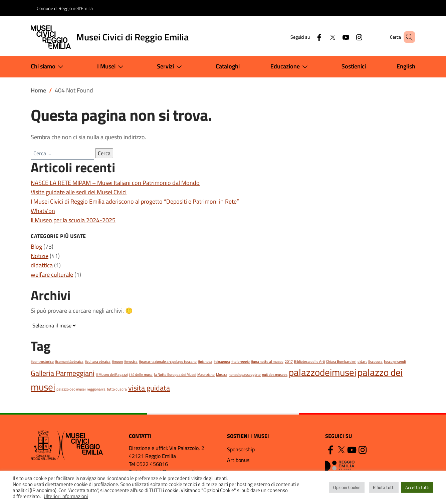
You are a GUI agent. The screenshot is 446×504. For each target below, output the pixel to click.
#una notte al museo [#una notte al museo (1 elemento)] (267, 361)
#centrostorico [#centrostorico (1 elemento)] (42, 361)
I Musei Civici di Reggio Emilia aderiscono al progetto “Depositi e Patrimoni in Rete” (135, 201)
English (406, 66)
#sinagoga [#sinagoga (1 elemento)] (222, 361)
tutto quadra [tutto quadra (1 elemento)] (117, 389)
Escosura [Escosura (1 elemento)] (375, 361)
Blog (36, 246)
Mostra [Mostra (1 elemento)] (222, 374)
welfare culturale (52, 275)
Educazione (290, 67)
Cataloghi (228, 66)
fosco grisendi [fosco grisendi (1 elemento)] (395, 361)
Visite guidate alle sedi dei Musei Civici (79, 192)
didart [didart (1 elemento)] (362, 361)
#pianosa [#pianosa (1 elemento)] (205, 361)
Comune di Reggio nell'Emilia (65, 8)
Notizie (40, 256)
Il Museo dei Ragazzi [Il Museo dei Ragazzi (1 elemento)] (112, 374)
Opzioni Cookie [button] (347, 487)
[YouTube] (336, 37)
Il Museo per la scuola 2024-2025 (73, 220)
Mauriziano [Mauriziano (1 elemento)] (206, 374)
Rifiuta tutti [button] (384, 487)
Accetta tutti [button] (417, 487)
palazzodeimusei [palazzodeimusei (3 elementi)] (322, 372)
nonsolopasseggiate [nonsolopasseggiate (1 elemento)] (245, 374)
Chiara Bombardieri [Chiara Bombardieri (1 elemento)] (341, 361)
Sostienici (354, 66)
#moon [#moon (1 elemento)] (117, 361)
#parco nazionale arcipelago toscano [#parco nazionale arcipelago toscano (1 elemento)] (168, 361)
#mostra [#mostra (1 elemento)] (131, 361)
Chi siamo (48, 67)
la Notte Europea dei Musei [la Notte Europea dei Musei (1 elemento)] (175, 374)
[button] (407, 37)
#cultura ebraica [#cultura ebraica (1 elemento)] (98, 361)
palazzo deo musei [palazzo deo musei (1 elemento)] (71, 389)
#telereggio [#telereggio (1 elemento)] (241, 361)
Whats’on (43, 211)
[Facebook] (309, 37)
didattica (42, 265)
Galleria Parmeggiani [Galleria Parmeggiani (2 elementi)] (63, 373)
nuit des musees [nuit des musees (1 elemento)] (275, 374)
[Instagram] (350, 37)
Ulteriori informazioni (66, 496)
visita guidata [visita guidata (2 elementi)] (149, 388)
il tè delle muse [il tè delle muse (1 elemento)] (141, 374)
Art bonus (238, 460)
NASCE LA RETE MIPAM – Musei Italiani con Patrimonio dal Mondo (115, 183)
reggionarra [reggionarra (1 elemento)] (96, 389)
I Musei (112, 67)
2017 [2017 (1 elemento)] (289, 361)
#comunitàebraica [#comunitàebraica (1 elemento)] (69, 361)
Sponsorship (241, 449)
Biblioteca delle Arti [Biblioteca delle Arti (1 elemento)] (309, 361)
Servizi (171, 67)
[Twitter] (323, 37)
